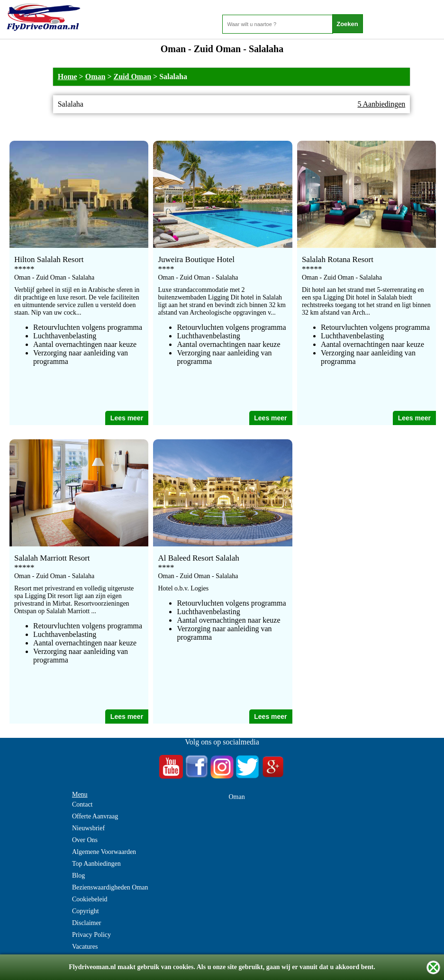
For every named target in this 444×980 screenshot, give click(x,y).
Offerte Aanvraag (95, 816)
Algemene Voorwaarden (104, 852)
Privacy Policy (91, 935)
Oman (95, 77)
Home (68, 77)
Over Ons (85, 840)
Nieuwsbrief (88, 828)
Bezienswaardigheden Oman (110, 887)
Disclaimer (86, 923)
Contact (82, 804)
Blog (78, 876)
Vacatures (85, 947)
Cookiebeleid (90, 899)
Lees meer (127, 418)
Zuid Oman (133, 77)
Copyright (86, 911)
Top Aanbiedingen (96, 864)
